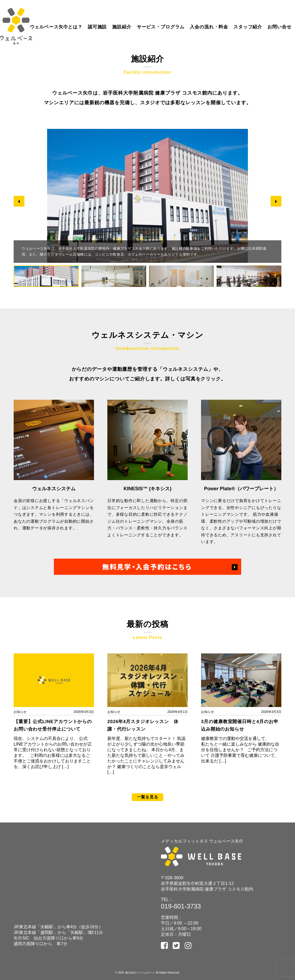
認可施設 (97, 27)
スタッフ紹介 (248, 27)
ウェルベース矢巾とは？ (56, 27)
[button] (19, 202)
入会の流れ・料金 (209, 27)
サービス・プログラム (161, 27)
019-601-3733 (181, 906)
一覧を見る (148, 797)
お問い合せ (279, 27)
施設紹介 (122, 27)
